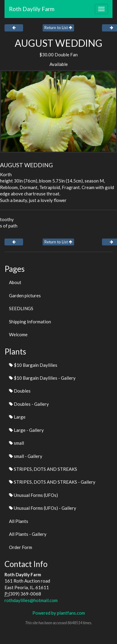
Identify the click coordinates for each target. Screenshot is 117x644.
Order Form (21, 547)
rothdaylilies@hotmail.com (31, 600)
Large (17, 417)
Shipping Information (30, 322)
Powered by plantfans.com (59, 613)
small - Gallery (26, 456)
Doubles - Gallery (29, 404)
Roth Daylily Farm (32, 9)
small (16, 443)
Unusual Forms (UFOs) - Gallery (43, 508)
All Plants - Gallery (28, 534)
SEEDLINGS (21, 308)
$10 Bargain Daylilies (33, 365)
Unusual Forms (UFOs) (33, 495)
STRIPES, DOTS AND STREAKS (43, 469)
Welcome (18, 334)
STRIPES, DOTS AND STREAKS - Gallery (52, 482)
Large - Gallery (26, 430)
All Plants (19, 521)
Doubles (20, 391)
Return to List (58, 28)
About (15, 282)
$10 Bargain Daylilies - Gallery (42, 378)
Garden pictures (25, 295)
